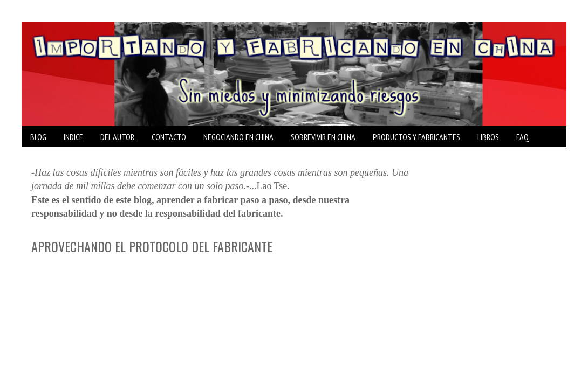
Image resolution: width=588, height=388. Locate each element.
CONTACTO (169, 137)
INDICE (73, 137)
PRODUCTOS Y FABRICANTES (416, 137)
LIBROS (488, 137)
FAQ (522, 137)
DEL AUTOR (117, 137)
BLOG (38, 137)
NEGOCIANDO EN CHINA (238, 137)
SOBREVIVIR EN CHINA (323, 137)
